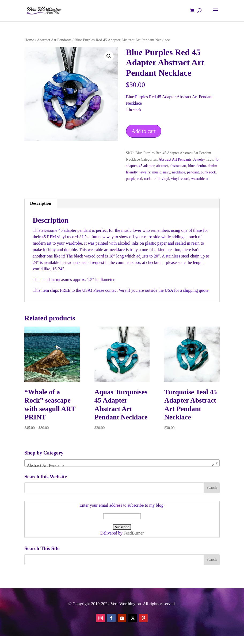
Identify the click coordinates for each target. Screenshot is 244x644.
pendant (193, 172)
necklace (179, 172)
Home (29, 40)
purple (131, 179)
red (140, 179)
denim (201, 166)
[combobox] (122, 463)
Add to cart (144, 131)
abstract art (178, 166)
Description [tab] (41, 203)
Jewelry (199, 159)
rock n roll (152, 179)
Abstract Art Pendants (54, 40)
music (157, 172)
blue (191, 166)
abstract (162, 166)
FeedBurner (134, 533)
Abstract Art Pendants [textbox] (120, 465)
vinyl (165, 179)
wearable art (200, 179)
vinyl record (180, 179)
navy (167, 172)
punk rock (208, 172)
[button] (109, 56)
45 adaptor (146, 166)
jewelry (145, 172)
